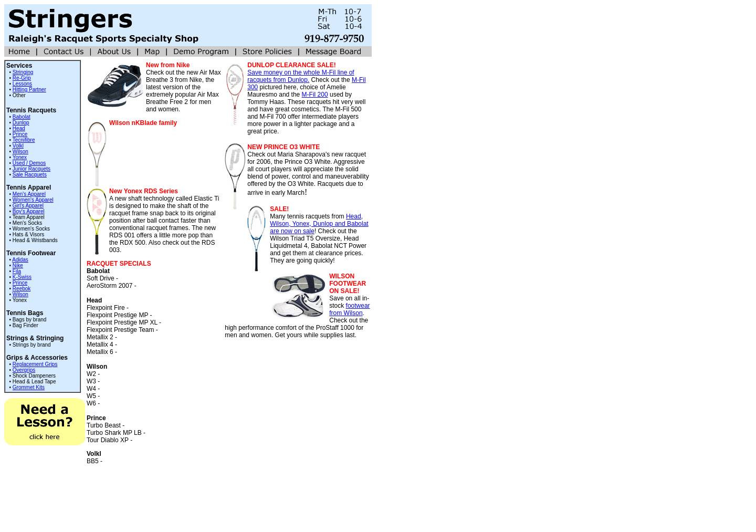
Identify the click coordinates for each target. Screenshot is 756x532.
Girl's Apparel (28, 206)
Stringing (23, 72)
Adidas (20, 260)
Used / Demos (29, 163)
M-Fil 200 (315, 95)
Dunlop (21, 123)
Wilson (20, 152)
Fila (17, 271)
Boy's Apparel (29, 211)
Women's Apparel (33, 200)
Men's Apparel (29, 194)
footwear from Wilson (349, 309)
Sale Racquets (30, 175)
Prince (20, 134)
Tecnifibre (24, 140)
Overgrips (24, 370)
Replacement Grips (35, 364)
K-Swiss (22, 277)
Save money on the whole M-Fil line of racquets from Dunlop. (301, 76)
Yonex (20, 157)
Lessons (22, 84)
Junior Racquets (31, 169)
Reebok (22, 289)
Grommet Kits (29, 387)
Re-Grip (22, 78)
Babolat (22, 117)
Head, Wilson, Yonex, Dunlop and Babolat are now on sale (319, 224)
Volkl (18, 146)
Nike (18, 265)
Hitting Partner (29, 90)
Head (19, 128)
